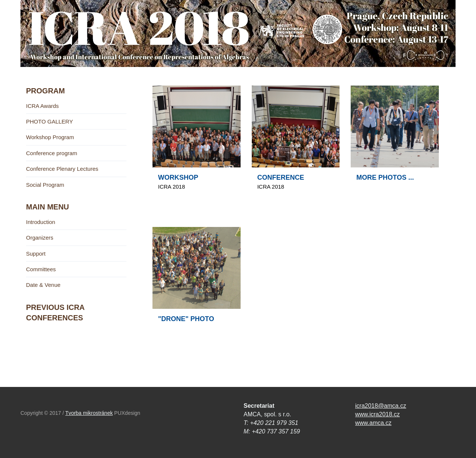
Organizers (40, 238)
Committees (41, 269)
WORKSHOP (178, 177)
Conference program (52, 153)
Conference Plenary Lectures (62, 169)
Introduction (41, 222)
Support (36, 254)
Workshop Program (50, 137)
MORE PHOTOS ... (385, 177)
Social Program (45, 185)
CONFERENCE (281, 177)
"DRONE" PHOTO (186, 319)
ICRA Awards (42, 106)
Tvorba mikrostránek (89, 413)
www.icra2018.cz (377, 414)
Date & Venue (43, 285)
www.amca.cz (373, 423)
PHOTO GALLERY (49, 121)
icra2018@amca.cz (381, 406)
